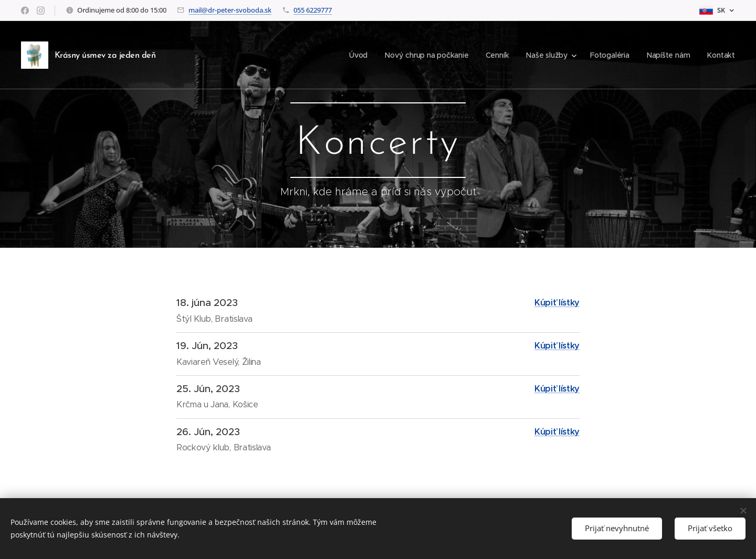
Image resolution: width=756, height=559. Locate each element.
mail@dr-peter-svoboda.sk (230, 10)
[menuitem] (358, 55)
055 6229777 (313, 10)
